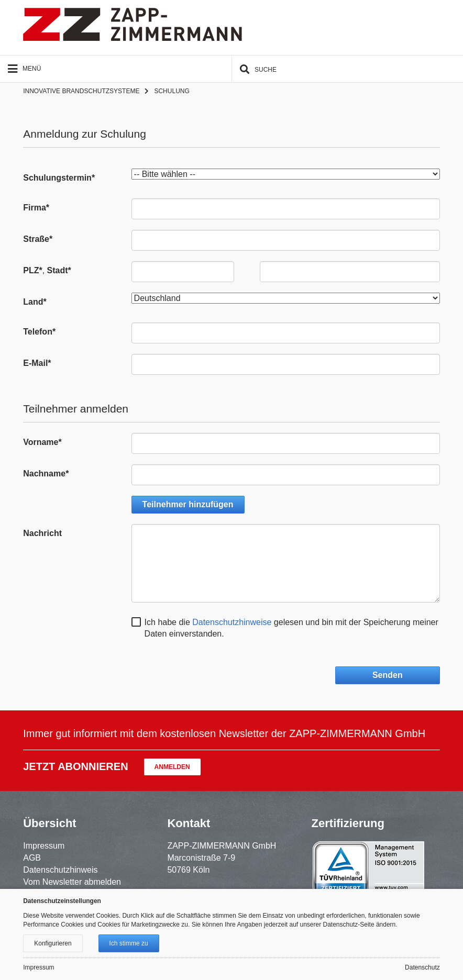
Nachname (46, 474)
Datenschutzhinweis (60, 870)
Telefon (39, 332)
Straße (38, 239)
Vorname (42, 442)
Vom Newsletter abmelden (72, 882)
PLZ (32, 270)
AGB (32, 858)
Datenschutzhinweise (232, 622)
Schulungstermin (59, 178)
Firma (36, 208)
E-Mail (37, 363)
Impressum (44, 846)
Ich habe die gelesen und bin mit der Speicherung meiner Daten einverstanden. (291, 628)
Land (35, 302)
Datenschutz (422, 967)
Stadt (59, 270)
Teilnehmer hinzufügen (188, 504)
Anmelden (172, 767)
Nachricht (42, 533)
